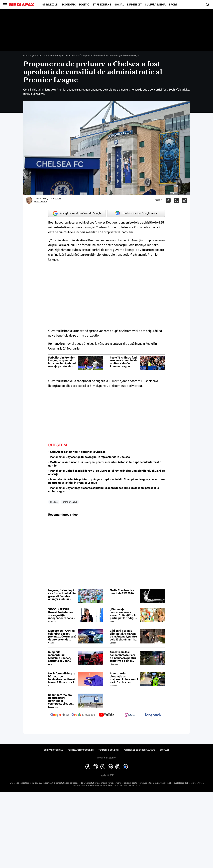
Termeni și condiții (109, 750)
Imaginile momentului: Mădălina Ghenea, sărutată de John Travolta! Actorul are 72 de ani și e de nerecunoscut (61, 656)
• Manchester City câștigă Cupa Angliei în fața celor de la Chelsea (89, 457)
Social (119, 5)
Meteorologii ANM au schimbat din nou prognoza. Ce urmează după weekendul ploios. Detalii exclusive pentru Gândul (62, 635)
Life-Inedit (134, 5)
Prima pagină (30, 55)
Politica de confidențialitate (139, 750)
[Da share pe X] (176, 200)
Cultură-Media (155, 5)
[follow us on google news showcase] (83, 715)
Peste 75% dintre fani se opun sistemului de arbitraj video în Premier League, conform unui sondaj (124, 362)
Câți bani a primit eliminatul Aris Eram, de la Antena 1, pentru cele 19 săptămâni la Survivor (123, 635)
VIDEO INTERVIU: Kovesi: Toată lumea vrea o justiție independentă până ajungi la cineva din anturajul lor (61, 614)
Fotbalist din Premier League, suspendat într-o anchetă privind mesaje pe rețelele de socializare (62, 362)
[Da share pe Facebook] (168, 200)
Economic (69, 5)
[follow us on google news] (60, 715)
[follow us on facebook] (153, 715)
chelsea (54, 502)
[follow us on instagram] (130, 715)
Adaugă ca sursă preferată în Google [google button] (77, 213)
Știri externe (102, 5)
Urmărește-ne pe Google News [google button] (136, 213)
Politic (84, 5)
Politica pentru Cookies (81, 750)
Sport (173, 5)
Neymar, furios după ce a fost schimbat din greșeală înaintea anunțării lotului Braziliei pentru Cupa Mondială (62, 595)
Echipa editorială (53, 750)
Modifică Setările (106, 758)
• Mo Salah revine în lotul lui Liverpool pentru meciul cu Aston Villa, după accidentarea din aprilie (105, 464)
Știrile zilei (50, 5)
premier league (70, 502)
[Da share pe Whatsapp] (185, 200)
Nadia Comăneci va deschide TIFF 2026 (122, 592)
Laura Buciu (40, 202)
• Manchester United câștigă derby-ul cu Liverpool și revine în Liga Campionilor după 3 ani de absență (106, 473)
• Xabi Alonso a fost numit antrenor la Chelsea (77, 452)
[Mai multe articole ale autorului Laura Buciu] (29, 200)
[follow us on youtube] (106, 715)
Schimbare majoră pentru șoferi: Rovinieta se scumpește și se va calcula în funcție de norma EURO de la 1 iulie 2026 (61, 699)
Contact (164, 750)
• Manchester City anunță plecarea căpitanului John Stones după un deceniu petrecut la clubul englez (104, 490)
